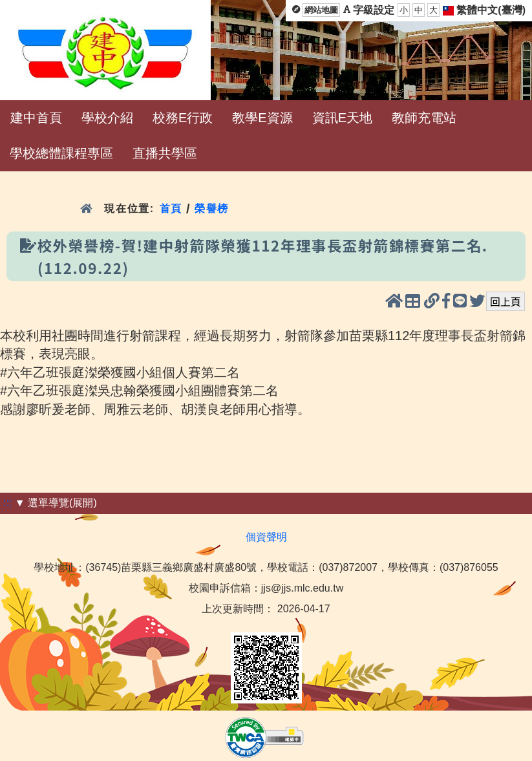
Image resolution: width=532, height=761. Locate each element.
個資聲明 (266, 537)
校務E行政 (183, 118)
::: (7, 503)
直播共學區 (165, 153)
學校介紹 (107, 118)
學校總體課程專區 (61, 153)
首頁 (171, 209)
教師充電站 (424, 118)
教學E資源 (262, 118)
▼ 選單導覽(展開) (56, 503)
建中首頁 (36, 118)
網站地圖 (321, 10)
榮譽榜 (212, 209)
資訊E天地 (342, 118)
